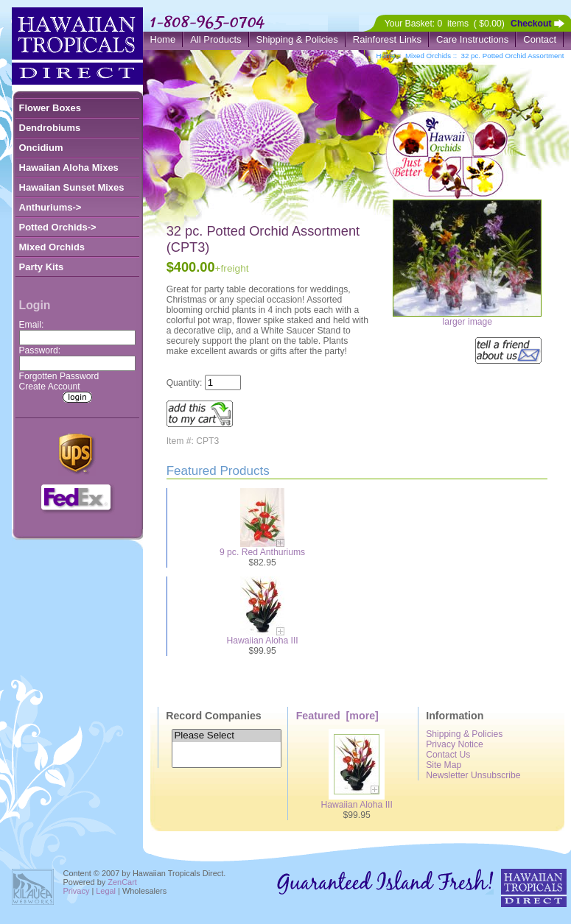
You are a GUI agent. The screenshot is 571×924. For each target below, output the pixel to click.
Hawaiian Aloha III (262, 641)
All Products (216, 39)
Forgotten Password (59, 376)
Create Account (50, 387)
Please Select (226, 736)
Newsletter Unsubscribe (473, 775)
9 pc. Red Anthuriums (262, 552)
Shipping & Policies (297, 39)
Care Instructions (472, 39)
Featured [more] (337, 716)
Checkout (531, 24)
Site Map (444, 765)
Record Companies (214, 716)
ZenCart (122, 882)
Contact (540, 39)
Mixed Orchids (428, 56)
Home (163, 39)
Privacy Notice (455, 744)
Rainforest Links (387, 39)
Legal (106, 891)
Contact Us (448, 755)
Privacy (77, 891)
